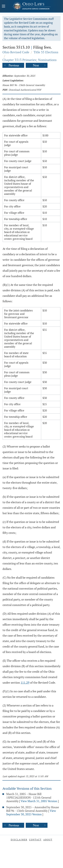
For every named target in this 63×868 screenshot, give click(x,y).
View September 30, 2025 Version (31, 812)
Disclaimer (19, 840)
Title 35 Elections (46, 52)
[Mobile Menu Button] (4, 6)
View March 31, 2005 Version (39, 801)
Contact (35, 840)
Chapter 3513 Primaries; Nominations (30, 60)
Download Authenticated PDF (25, 90)
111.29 (25, 682)
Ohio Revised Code (16, 52)
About (48, 840)
